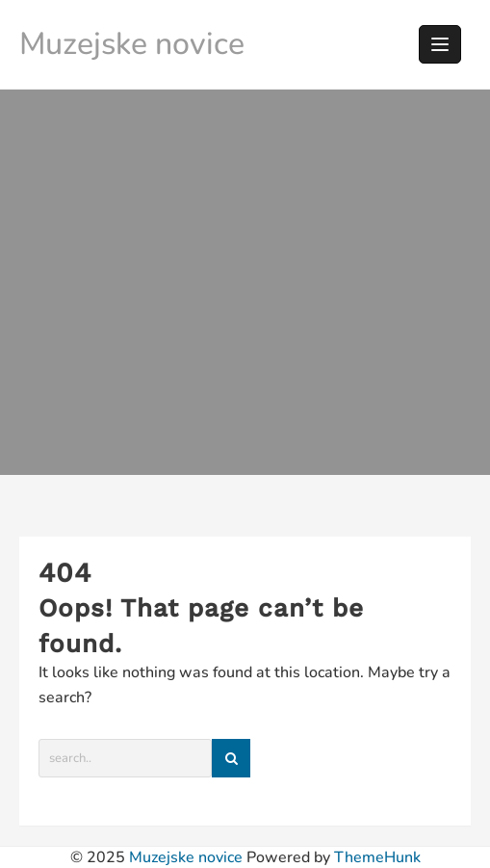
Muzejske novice (132, 44)
